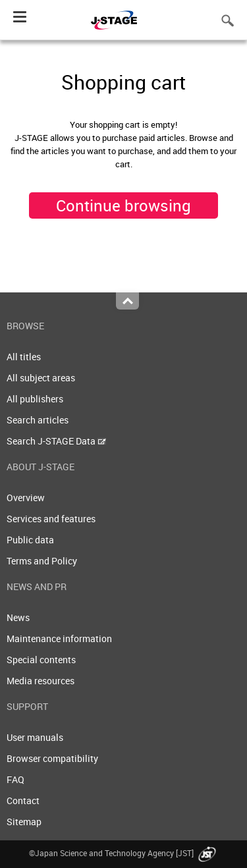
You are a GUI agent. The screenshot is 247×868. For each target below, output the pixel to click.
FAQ (15, 779)
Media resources (41, 681)
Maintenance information (59, 638)
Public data (30, 540)
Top (127, 301)
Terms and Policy (42, 561)
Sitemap (24, 822)
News (18, 617)
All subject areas (41, 378)
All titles (24, 357)
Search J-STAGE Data (56, 441)
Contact (23, 800)
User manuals (35, 737)
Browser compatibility (52, 758)
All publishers (35, 399)
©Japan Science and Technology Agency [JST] (124, 853)
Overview (26, 498)
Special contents (41, 660)
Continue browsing (123, 205)
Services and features (51, 519)
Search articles (38, 420)
